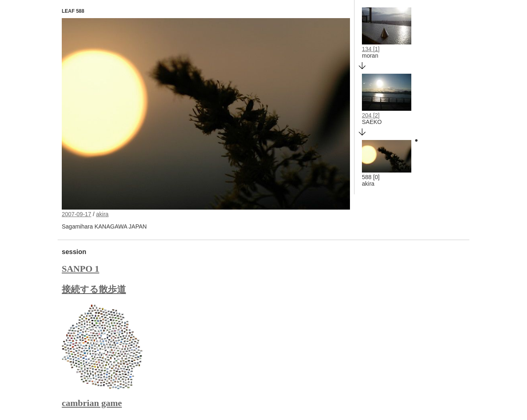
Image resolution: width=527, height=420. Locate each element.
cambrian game (92, 403)
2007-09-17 (77, 214)
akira (102, 214)
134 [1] (371, 49)
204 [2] (371, 115)
